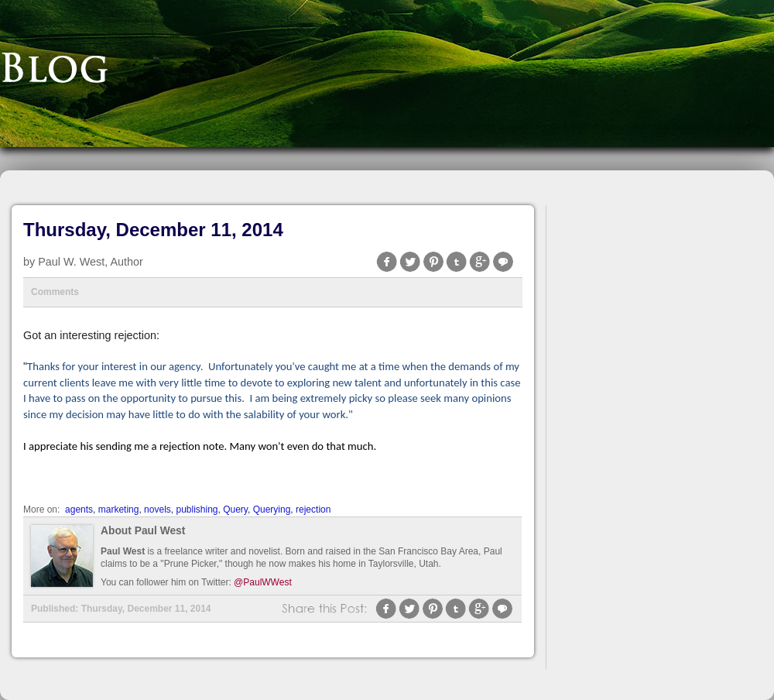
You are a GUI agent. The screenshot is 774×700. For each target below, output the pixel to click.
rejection (313, 510)
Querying (272, 510)
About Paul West (143, 531)
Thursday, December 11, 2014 (153, 230)
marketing (119, 510)
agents (79, 510)
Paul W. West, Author (91, 262)
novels (158, 510)
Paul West (123, 551)
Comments (55, 292)
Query (235, 510)
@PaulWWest (263, 582)
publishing (197, 510)
